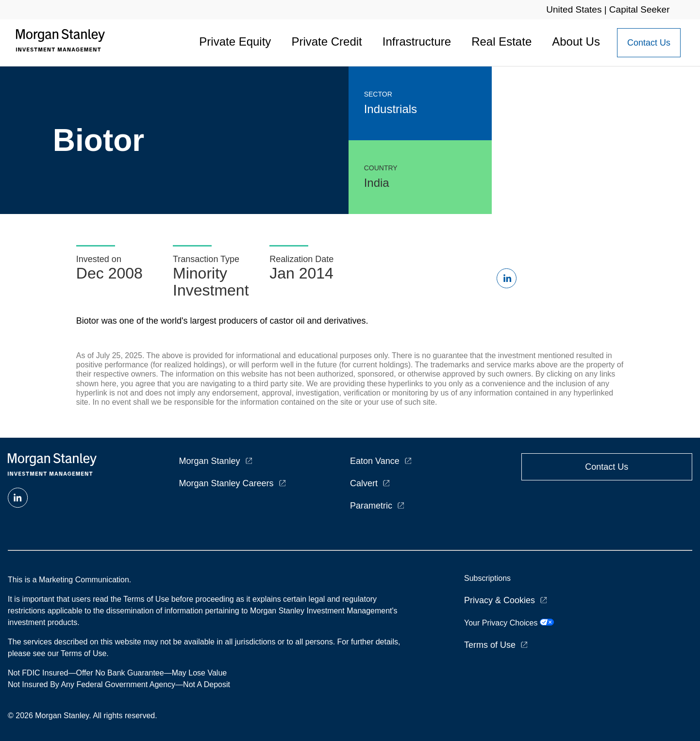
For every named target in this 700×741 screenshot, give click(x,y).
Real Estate (501, 41)
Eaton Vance (375, 461)
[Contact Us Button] (649, 43)
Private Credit (326, 41)
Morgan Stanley (210, 461)
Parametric (371, 506)
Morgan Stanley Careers (226, 483)
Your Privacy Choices (509, 623)
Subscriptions (487, 578)
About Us (576, 41)
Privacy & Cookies (500, 600)
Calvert (364, 483)
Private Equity (235, 41)
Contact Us (649, 43)
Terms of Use (490, 645)
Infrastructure (417, 41)
